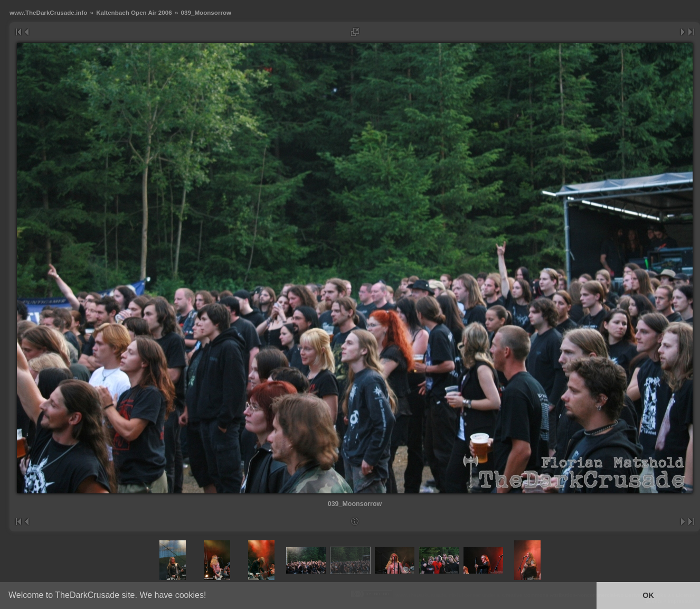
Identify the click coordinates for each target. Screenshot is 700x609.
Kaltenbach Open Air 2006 (134, 12)
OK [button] (648, 595)
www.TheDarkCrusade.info (48, 12)
